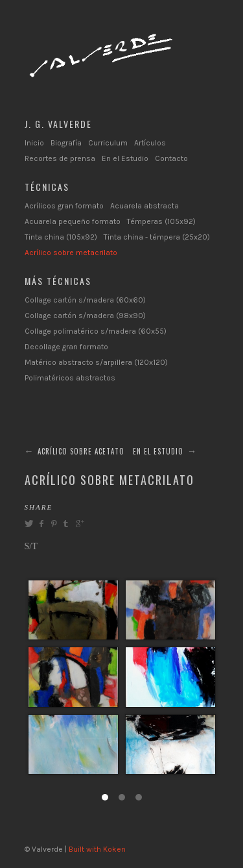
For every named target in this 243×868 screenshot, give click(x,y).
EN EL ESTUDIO (158, 451)
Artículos (150, 143)
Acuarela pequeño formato (73, 221)
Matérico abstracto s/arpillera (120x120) (96, 362)
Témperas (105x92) (161, 221)
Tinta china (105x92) (61, 237)
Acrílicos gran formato (64, 206)
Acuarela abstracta (145, 206)
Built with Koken (97, 849)
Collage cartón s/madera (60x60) (85, 300)
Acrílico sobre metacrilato (71, 253)
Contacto (171, 158)
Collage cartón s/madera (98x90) (85, 316)
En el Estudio (125, 158)
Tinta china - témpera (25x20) (157, 237)
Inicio (34, 143)
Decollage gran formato (66, 347)
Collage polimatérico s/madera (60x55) (96, 331)
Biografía (66, 143)
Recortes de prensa (60, 158)
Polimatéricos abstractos (70, 378)
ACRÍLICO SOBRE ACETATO (81, 451)
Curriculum (108, 143)
